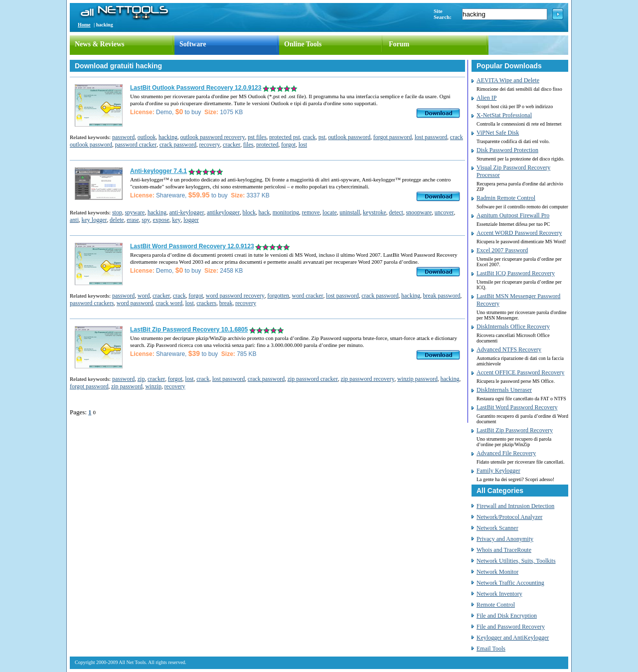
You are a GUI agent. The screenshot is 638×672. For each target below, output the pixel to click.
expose (161, 220)
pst (322, 137)
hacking (168, 137)
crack (309, 137)
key (176, 220)
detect (396, 212)
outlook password (349, 137)
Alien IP (486, 98)
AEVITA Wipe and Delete (508, 80)
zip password (127, 386)
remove (311, 212)
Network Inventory (499, 594)
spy (146, 220)
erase (133, 220)
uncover (444, 212)
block (249, 212)
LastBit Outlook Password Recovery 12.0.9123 (196, 88)
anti (74, 220)
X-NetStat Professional (504, 115)
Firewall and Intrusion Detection (515, 506)
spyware (135, 212)
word (144, 296)
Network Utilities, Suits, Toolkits (516, 561)
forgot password (393, 137)
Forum (399, 44)
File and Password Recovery (511, 627)
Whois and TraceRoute (504, 550)
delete (117, 220)
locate (330, 212)
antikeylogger (223, 212)
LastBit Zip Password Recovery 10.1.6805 (189, 330)
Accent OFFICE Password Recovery (520, 372)
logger (191, 220)
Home (84, 25)
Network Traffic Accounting (510, 583)
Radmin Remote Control (506, 198)
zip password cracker (313, 379)
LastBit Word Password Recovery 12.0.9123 (192, 246)
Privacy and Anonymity (505, 539)
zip (141, 379)
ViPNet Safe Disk (498, 133)
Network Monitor (497, 572)
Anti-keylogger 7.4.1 (159, 171)
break (226, 303)
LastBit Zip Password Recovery (515, 430)
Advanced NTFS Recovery (509, 349)
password (123, 137)
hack (264, 212)
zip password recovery (367, 379)
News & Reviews (100, 44)
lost (303, 145)
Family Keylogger (498, 471)
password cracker (136, 145)
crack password (178, 145)
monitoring (286, 212)
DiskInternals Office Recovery (513, 327)
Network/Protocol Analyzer (509, 517)
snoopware (419, 212)
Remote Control (496, 605)
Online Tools (303, 44)
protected (267, 145)
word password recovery (235, 296)
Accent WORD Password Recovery (519, 233)
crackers (206, 303)
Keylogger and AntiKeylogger (513, 638)
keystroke (375, 212)
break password (442, 296)
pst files (257, 137)
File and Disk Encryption (507, 616)
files (248, 145)
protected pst (285, 137)
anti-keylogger (186, 212)
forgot (288, 145)
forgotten (278, 296)
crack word (169, 303)
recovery (209, 145)
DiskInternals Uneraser (504, 390)
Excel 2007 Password (502, 250)
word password (135, 303)
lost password (431, 137)
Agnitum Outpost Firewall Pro (513, 215)
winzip (153, 386)
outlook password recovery (212, 137)
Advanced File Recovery (506, 453)
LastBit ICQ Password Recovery (516, 273)
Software (193, 44)
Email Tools (491, 649)
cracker (232, 145)
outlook (147, 137)
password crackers (92, 303)
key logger (94, 220)
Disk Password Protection (507, 150)
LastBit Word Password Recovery (517, 407)
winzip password (417, 379)
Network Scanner (497, 528)
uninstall (350, 212)
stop (117, 212)
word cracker (308, 296)
